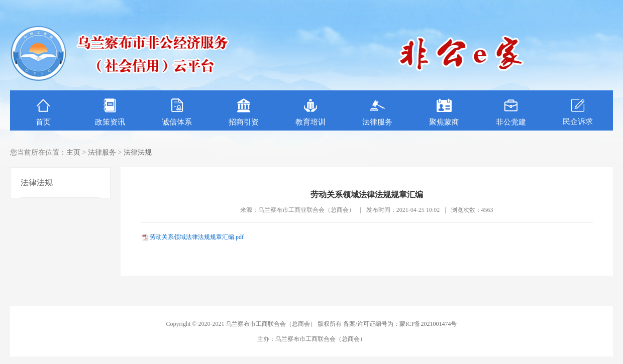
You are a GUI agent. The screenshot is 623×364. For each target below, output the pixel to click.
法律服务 (377, 112)
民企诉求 (578, 112)
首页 (43, 112)
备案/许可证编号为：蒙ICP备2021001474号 (400, 324)
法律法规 (138, 152)
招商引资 (244, 112)
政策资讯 (110, 112)
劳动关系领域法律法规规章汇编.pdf (197, 237)
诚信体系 (177, 112)
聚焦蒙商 (444, 112)
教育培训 (310, 112)
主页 (73, 152)
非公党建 (511, 112)
